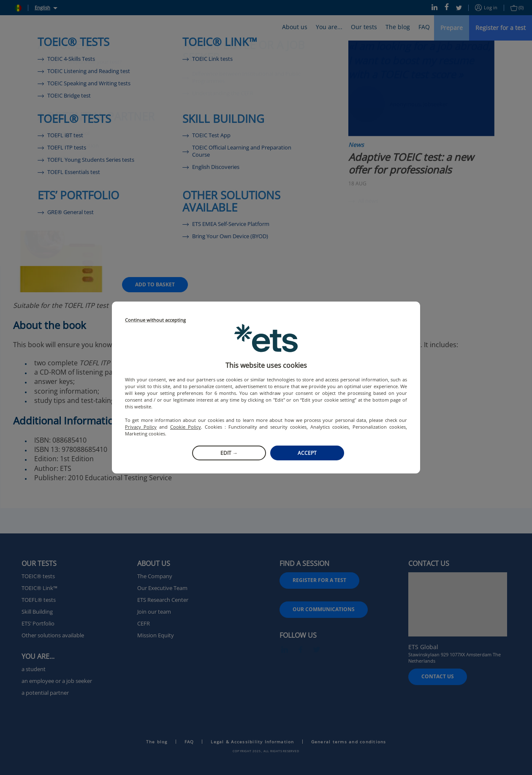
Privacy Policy (141, 427)
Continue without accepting (155, 320)
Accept (307, 453)
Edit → (229, 453)
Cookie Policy (186, 427)
